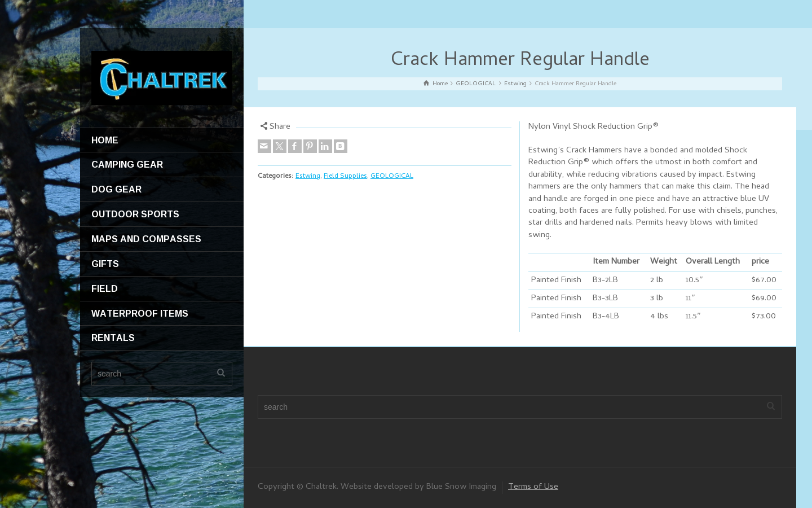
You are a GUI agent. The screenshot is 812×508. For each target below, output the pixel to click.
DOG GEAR (116, 189)
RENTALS (113, 338)
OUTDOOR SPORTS (135, 214)
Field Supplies (345, 176)
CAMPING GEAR (127, 164)
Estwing (308, 176)
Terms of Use (533, 487)
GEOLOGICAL (392, 176)
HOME (105, 140)
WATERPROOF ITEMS (140, 313)
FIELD (105, 288)
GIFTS (105, 264)
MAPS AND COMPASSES (146, 239)
